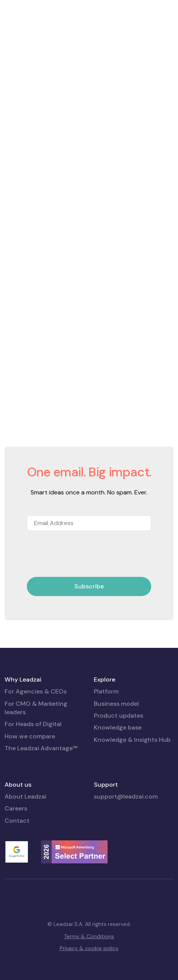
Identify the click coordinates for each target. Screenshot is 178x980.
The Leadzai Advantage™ (41, 748)
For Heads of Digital (33, 724)
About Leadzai (25, 796)
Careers (16, 808)
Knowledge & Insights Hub (132, 740)
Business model (116, 704)
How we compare (30, 736)
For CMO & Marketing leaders (36, 708)
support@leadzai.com (126, 796)
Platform (106, 691)
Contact (17, 821)
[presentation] (85, 554)
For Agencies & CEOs (36, 691)
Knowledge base (118, 727)
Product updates (118, 716)
